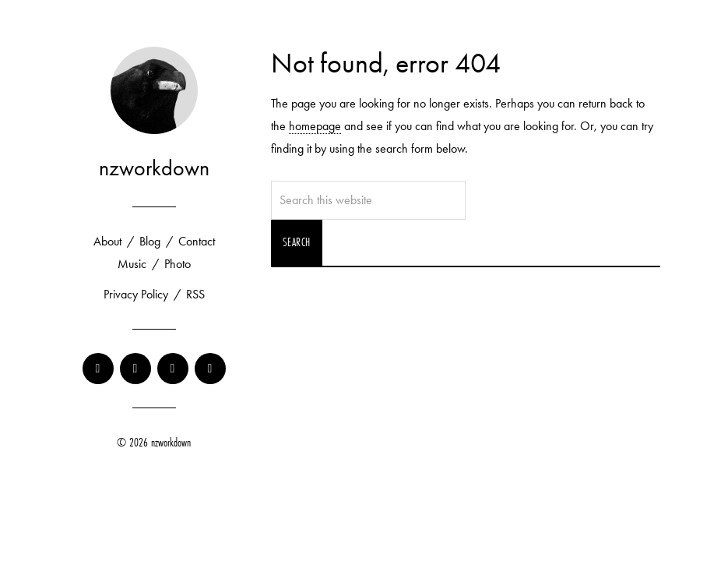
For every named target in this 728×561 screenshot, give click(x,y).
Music (132, 264)
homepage (315, 126)
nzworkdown (154, 168)
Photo (178, 264)
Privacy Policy (136, 294)
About (107, 241)
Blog (150, 241)
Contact (197, 241)
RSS (195, 294)
